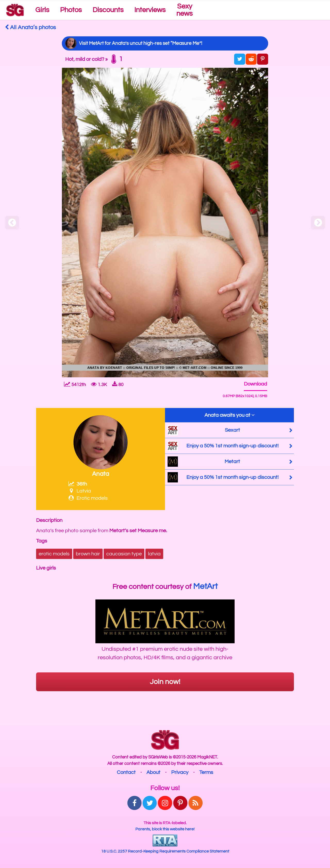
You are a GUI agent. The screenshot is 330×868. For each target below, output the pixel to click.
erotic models (54, 554)
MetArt (205, 586)
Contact (126, 772)
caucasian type (124, 554)
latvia (154, 554)
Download (255, 384)
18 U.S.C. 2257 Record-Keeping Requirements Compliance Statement (165, 851)
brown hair (88, 554)
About (153, 772)
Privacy (180, 772)
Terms (206, 772)
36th (78, 484)
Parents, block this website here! (165, 829)
